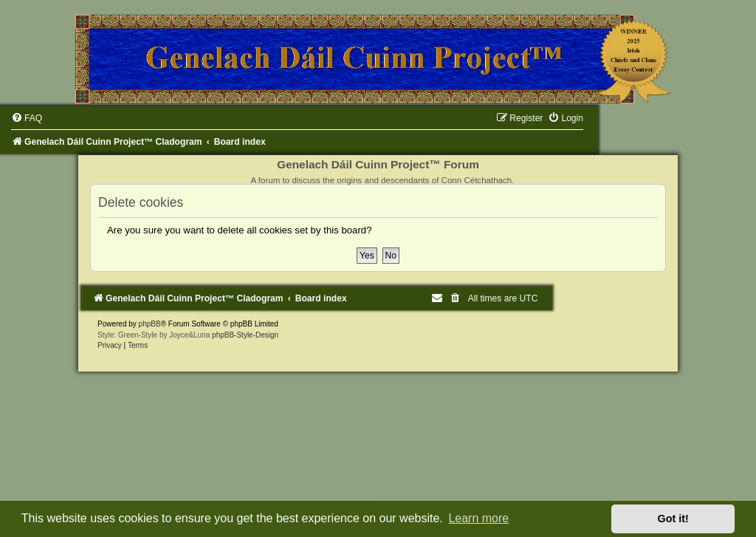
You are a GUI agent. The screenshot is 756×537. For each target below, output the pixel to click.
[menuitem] (27, 118)
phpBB (150, 324)
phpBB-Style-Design (245, 335)
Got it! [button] (673, 519)
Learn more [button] (478, 518)
